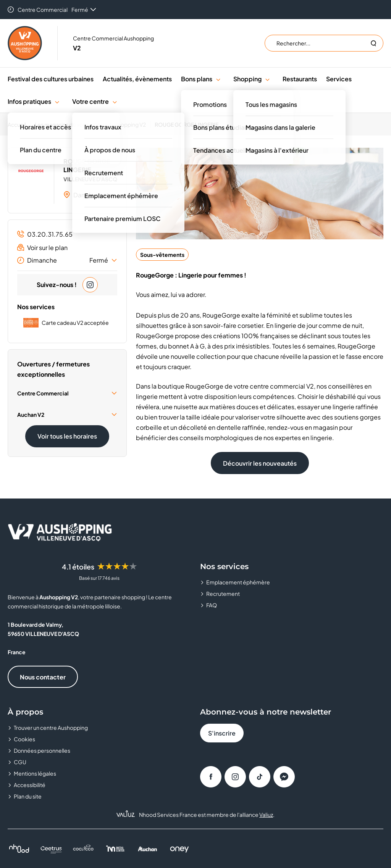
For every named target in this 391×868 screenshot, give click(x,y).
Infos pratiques (29, 101)
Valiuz (266, 815)
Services (339, 79)
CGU (20, 762)
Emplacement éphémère (238, 582)
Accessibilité (30, 785)
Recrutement (223, 594)
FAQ (212, 605)
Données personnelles (42, 750)
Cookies (24, 739)
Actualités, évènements (137, 79)
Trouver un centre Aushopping (51, 728)
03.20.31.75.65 (45, 234)
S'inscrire (222, 733)
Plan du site (28, 796)
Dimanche (67, 260)
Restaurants (300, 79)
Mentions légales (35, 773)
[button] (218, 79)
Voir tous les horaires (67, 436)
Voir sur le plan (42, 248)
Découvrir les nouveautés (260, 463)
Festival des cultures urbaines (51, 79)
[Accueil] (19, 124)
